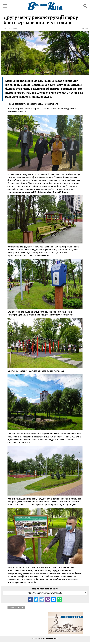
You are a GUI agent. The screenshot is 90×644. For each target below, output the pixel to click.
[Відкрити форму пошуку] (85, 6)
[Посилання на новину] (45, 593)
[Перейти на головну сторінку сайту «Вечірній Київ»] (45, 6)
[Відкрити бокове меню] (5, 6)
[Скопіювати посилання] (85, 593)
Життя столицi (17, 608)
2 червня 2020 (7, 28)
